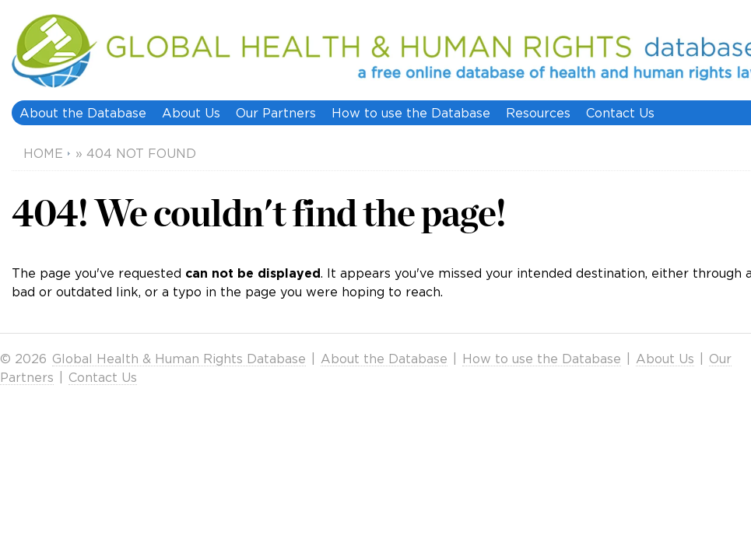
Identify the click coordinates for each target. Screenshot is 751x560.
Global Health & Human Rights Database (179, 359)
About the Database (83, 113)
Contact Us (620, 113)
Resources (538, 113)
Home (43, 153)
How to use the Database (411, 113)
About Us (191, 113)
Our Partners (276, 113)
